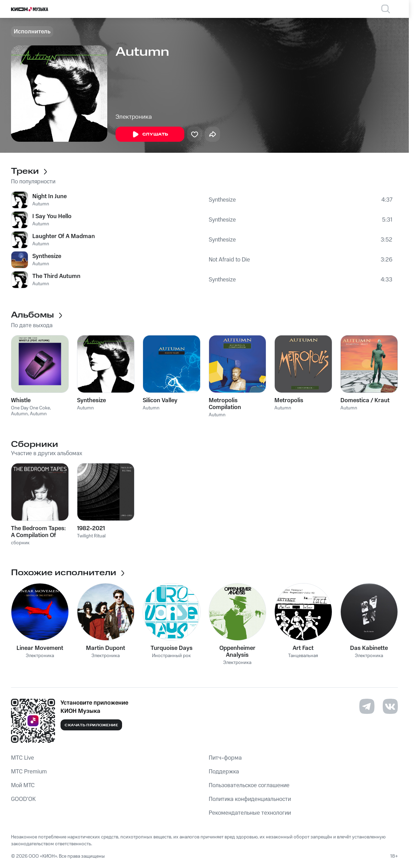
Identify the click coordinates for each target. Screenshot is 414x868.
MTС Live (23, 758)
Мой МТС (23, 785)
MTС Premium (29, 772)
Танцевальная (303, 656)
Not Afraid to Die (229, 260)
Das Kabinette (369, 648)
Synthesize (222, 200)
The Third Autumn (56, 276)
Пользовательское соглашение (249, 785)
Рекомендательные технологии (250, 813)
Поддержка (224, 772)
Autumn (41, 204)
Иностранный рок (171, 656)
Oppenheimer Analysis (237, 652)
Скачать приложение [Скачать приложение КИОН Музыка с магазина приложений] (91, 725)
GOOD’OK (23, 799)
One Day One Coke (30, 408)
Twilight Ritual (91, 536)
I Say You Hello (52, 216)
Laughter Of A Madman (64, 236)
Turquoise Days (172, 648)
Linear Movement (40, 648)
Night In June (50, 196)
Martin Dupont (106, 648)
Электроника (134, 117)
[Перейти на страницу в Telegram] (367, 706)
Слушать (150, 135)
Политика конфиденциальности (250, 799)
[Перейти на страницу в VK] (390, 706)
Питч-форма (225, 758)
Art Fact (303, 648)
